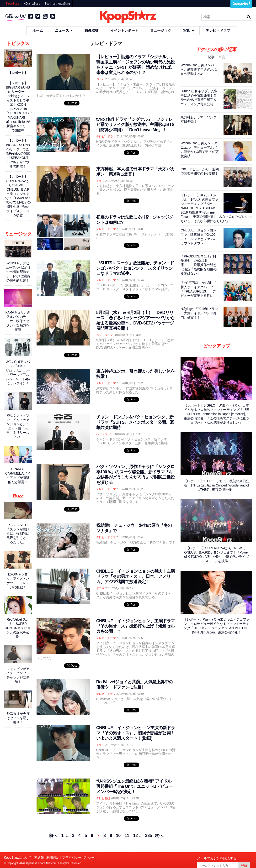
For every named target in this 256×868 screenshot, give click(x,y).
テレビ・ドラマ (218, 30)
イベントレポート (124, 30)
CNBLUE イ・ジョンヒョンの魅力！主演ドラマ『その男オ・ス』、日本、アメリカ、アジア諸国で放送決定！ (136, 576)
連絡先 (39, 858)
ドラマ (100, 181)
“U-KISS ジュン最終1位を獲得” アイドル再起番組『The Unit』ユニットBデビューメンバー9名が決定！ (134, 786)
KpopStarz (13, 4)
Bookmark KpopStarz (57, 4)
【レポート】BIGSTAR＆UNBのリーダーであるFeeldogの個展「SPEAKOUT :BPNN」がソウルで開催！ (18, 153)
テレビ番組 (103, 798)
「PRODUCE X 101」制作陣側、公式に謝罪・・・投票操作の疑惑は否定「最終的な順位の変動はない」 (198, 265)
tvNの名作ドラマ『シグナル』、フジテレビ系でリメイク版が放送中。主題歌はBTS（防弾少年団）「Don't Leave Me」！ (135, 125)
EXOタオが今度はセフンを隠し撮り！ (18, 718)
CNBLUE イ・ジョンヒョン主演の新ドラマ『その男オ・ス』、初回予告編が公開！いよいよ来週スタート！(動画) (136, 733)
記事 (211, 57)
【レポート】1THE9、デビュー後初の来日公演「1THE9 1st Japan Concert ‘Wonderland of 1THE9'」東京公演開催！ (216, 485)
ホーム (38, 30)
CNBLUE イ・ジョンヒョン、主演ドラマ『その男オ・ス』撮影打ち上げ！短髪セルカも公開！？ (136, 626)
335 (149, 836)
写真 (188, 30)
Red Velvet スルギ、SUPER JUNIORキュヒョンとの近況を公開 (18, 628)
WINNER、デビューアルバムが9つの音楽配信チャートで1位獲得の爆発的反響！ (18, 272)
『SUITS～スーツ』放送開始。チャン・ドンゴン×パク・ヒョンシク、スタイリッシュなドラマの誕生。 (135, 268)
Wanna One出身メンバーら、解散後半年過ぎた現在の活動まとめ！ (199, 69)
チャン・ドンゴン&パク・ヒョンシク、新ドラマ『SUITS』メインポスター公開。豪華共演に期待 (135, 422)
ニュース (64, 30)
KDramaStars (32, 4)
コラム (100, 79)
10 (118, 836)
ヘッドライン (105, 335)
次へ (159, 836)
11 (127, 836)
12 (136, 836)
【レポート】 (18, 73)
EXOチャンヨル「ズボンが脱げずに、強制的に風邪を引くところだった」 (18, 533)
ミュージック (161, 30)
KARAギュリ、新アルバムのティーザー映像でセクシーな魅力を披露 (18, 321)
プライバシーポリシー (78, 858)
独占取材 (91, 30)
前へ (53, 836)
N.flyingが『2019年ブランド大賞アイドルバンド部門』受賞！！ (199, 313)
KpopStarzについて (18, 858)
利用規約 (53, 858)
